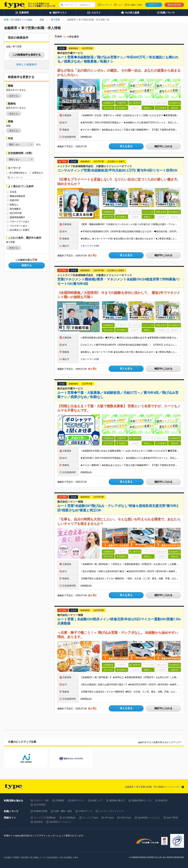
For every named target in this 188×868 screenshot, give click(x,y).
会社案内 (8, 857)
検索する (27, 265)
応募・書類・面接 (63, 811)
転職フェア (97, 800)
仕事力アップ (85, 811)
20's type (109, 818)
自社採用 (25, 857)
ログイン (154, 5)
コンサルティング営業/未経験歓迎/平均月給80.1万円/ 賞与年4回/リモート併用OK (117, 170)
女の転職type (69, 818)
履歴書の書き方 (117, 800)
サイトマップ (106, 5)
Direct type (126, 818)
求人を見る (126, 146)
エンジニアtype (90, 818)
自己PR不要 (16, 213)
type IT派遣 (172, 818)
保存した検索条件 (27, 64)
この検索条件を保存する (27, 55)
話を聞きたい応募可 (20, 230)
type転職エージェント (149, 818)
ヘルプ (120, 5)
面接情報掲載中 (17, 217)
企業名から (38, 173)
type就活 (38, 822)
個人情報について (38, 857)
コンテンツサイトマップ (111, 811)
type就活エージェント (60, 822)
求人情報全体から (18, 173)
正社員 (13, 192)
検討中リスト (78, 800)
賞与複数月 (15, 209)
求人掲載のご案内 (135, 5)
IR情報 (16, 857)
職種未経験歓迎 (17, 196)
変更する (14, 96)
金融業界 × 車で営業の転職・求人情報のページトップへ (153, 787)
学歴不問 (14, 200)
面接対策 (163, 800)
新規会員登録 (174, 5)
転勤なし (14, 205)
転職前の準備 (41, 811)
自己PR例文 (40, 805)
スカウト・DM (41, 800)
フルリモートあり (19, 226)
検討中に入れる (163, 146)
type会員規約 (52, 857)
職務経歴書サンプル (142, 800)
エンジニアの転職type (45, 818)
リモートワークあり (20, 221)
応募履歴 (60, 800)
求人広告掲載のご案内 (69, 857)
